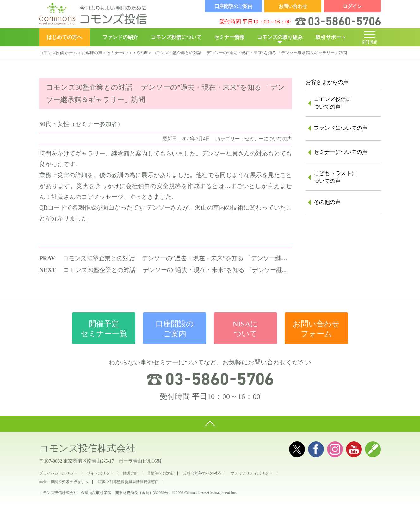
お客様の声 (92, 53)
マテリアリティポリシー (251, 473)
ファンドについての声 (341, 128)
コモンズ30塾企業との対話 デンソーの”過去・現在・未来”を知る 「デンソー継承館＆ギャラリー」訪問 (205, 258)
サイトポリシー (100, 473)
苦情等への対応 (160, 473)
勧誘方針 (130, 473)
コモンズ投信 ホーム (58, 53)
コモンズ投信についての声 (333, 103)
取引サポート (331, 37)
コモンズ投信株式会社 (87, 448)
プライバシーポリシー (58, 473)
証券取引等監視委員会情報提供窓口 (128, 482)
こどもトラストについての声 (335, 177)
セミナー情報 (229, 37)
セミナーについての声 (127, 53)
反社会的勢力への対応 (202, 473)
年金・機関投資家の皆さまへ (64, 482)
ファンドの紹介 (120, 37)
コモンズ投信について (176, 37)
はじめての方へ (65, 37)
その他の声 (327, 202)
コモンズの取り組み (280, 37)
